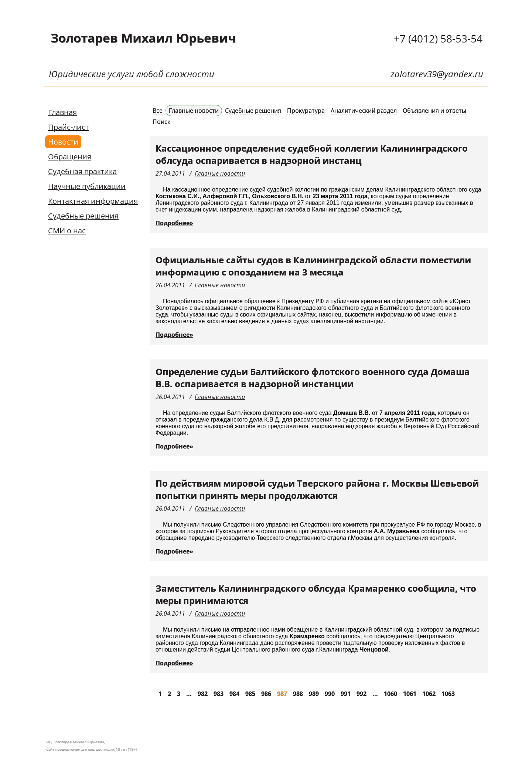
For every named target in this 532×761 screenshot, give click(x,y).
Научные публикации (87, 186)
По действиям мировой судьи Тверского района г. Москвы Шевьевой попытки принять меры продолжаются (317, 489)
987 (282, 694)
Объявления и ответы (434, 111)
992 (362, 694)
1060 (391, 694)
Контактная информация (93, 201)
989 (314, 694)
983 (219, 694)
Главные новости (194, 111)
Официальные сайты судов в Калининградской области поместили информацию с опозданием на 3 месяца (313, 266)
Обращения (70, 157)
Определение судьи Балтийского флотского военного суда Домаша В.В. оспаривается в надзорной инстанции (313, 378)
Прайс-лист (68, 127)
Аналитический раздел (364, 111)
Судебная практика (82, 171)
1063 (448, 694)
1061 (410, 694)
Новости (63, 142)
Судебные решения (83, 216)
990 (330, 694)
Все (158, 111)
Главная (62, 112)
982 (203, 694)
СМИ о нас (67, 231)
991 (346, 694)
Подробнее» (174, 223)
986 (266, 694)
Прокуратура (306, 111)
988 (298, 694)
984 (234, 694)
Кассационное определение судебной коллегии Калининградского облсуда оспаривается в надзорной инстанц (312, 154)
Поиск (161, 122)
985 (250, 694)
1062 (429, 694)
